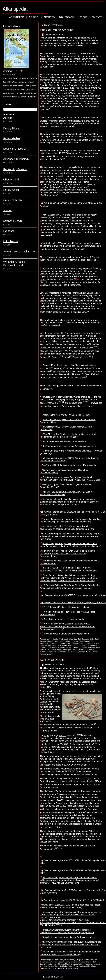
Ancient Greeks (87, 348)
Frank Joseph (59, 962)
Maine (50, 964)
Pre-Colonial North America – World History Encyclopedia (69, 465)
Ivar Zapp (81, 962)
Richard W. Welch (78, 744)
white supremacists (71, 968)
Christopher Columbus (75, 641)
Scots (81, 650)
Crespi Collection (13, 200)
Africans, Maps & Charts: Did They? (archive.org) (67, 634)
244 (76, 735)
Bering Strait (56, 140)
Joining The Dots (13, 71)
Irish (68, 643)
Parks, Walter (11, 190)
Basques (44, 357)
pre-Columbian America (78, 648)
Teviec (60, 968)
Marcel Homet (47, 846)
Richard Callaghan (47, 650)
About (83, 17)
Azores (7, 210)
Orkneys (43, 966)
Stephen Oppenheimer (59, 203)
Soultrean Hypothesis (48, 652)
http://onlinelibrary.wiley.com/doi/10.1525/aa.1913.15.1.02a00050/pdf (72, 900)
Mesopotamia (90, 964)
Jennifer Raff (76, 643)
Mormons (93, 645)
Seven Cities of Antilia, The (19, 252)
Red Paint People (89, 260)
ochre (98, 964)
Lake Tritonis (11, 241)
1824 (90, 356)
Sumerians (62, 652)
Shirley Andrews (80, 966)
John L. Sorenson (88, 643)
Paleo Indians (52, 648)
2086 (72, 356)
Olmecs (43, 648)
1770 (86, 402)
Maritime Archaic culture (74, 964)
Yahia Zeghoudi (92, 652)
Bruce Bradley (60, 641)
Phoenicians (60, 348)
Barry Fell (77, 639)
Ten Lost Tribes (72, 652)
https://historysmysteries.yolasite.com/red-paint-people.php (70, 937)
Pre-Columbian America (57, 30)
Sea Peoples (89, 650)
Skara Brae (92, 966)
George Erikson (71, 962)
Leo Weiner (53, 645)
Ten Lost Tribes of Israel (51, 344)
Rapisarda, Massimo (15, 169)
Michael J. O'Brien (74, 645)
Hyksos (85, 344)
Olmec (43, 280)
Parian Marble (12, 138)
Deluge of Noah (12, 221)
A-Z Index (34, 17)
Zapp (46, 736)
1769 (61, 356)
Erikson (63, 736)
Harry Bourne (54, 643)
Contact (97, 17)
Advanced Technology (16, 159)
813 (56, 848)
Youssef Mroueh (46, 654)
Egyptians (44, 643)
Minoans (44, 351)
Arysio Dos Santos (80, 140)
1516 (61, 176)
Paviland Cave (53, 966)
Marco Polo (62, 645)
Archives (49, 17)
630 (95, 743)
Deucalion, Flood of (15, 149)
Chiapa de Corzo (82, 960)
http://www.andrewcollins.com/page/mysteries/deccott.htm (69, 446)
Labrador (44, 964)
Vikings (82, 652)
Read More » (30, 97)
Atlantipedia (15, 9)
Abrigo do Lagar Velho (55, 960)
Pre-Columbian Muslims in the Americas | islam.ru (67, 607)
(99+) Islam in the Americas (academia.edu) (64, 619)
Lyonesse (9, 231)
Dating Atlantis (12, 128)
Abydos (8, 118)
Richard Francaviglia (63, 650)
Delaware (93, 960)
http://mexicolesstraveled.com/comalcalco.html (64, 441)
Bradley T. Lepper (47, 641)
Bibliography (67, 17)
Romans (75, 650)
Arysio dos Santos (66, 639)
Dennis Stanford (90, 641)
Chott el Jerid (11, 180)
